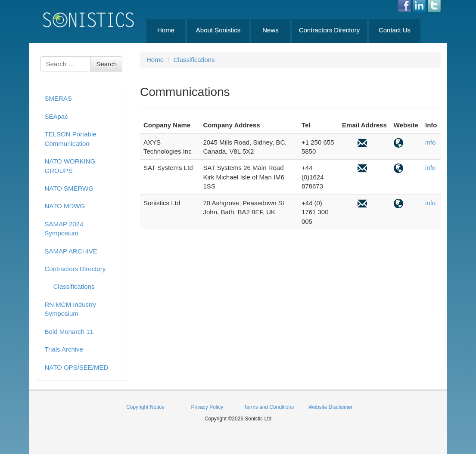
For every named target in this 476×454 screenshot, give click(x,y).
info (430, 142)
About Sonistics (218, 30)
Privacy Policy (207, 407)
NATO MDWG (65, 206)
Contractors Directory (330, 30)
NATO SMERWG (69, 188)
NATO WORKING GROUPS (70, 166)
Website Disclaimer (330, 407)
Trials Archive (64, 349)
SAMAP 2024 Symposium (64, 229)
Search (106, 64)
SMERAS (58, 98)
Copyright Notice (145, 407)
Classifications (74, 286)
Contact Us (395, 30)
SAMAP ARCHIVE (71, 251)
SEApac (56, 116)
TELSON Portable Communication (71, 139)
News (271, 30)
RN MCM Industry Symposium (70, 309)
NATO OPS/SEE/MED (77, 367)
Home (166, 30)
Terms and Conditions (269, 407)
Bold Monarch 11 (69, 332)
